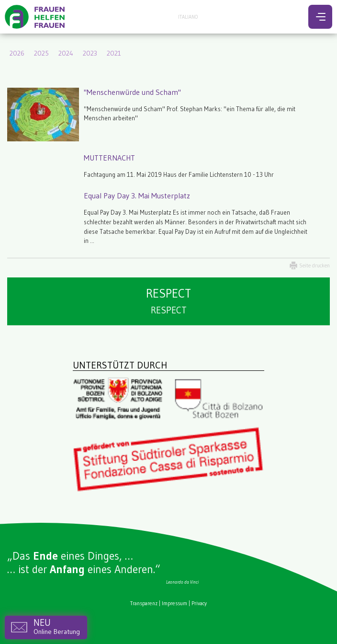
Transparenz (144, 603)
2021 (114, 53)
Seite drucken (315, 265)
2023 (90, 53)
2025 (41, 53)
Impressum (174, 603)
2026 (17, 53)
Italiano (188, 17)
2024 (66, 53)
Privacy (199, 603)
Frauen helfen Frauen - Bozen (36, 17)
